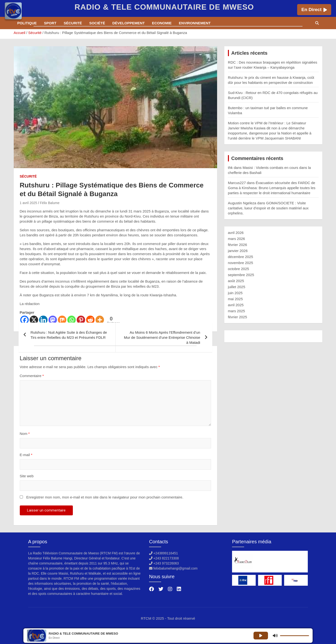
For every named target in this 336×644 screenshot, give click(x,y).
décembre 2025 (240, 257)
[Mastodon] (53, 320)
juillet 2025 (237, 287)
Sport (50, 23)
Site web (27, 476)
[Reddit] (90, 320)
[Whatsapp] (72, 320)
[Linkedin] (43, 320)
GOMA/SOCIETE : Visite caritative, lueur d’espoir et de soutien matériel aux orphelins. (268, 208)
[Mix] (62, 320)
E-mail (26, 455)
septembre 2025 (241, 275)
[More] (100, 320)
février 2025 (237, 317)
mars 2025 (237, 311)
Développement (129, 23)
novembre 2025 (240, 263)
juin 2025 (235, 293)
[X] (34, 320)
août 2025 (236, 281)
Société (97, 23)
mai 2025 (235, 299)
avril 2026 (236, 233)
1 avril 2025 (28, 203)
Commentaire (32, 376)
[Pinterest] (81, 320)
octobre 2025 (239, 269)
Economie (162, 23)
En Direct (314, 10)
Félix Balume (50, 203)
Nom (25, 434)
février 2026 (237, 245)
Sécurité (73, 23)
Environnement (195, 23)
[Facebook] (24, 320)
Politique (27, 23)
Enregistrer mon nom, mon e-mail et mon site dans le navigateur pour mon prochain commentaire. (105, 497)
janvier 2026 (238, 251)
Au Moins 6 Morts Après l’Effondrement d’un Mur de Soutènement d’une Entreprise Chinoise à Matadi (162, 337)
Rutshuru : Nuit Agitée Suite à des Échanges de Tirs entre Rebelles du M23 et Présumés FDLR (69, 335)
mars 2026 (237, 239)
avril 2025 (236, 305)
